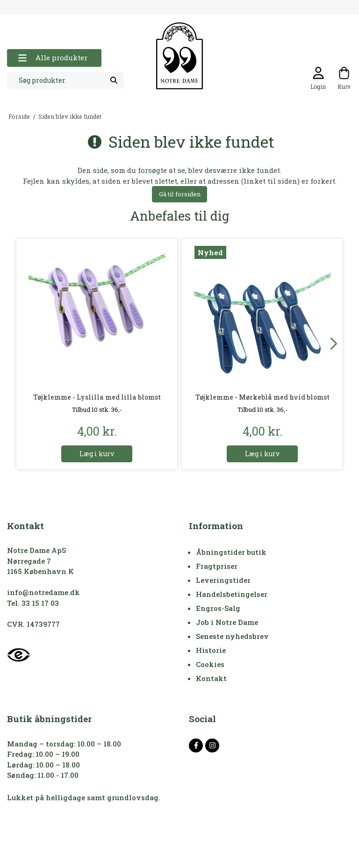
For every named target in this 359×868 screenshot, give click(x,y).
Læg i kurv (97, 454)
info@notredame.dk (43, 592)
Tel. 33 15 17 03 (33, 603)
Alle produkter (53, 58)
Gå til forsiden (180, 194)
